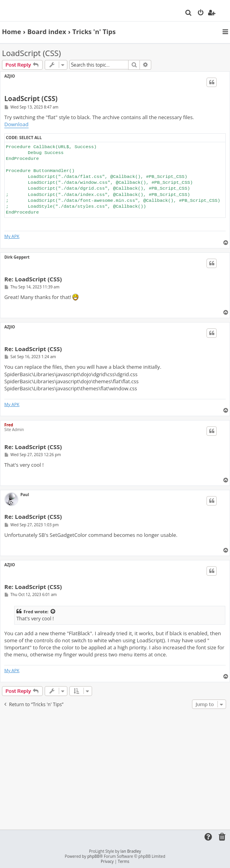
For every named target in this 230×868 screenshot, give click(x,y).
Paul (25, 495)
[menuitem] (189, 13)
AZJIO (10, 76)
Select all (30, 138)
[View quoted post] (53, 612)
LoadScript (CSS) (31, 53)
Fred (9, 425)
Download (16, 124)
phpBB (93, 856)
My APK (12, 236)
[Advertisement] (116, 770)
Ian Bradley (130, 851)
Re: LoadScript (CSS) (33, 279)
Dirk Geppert (17, 257)
